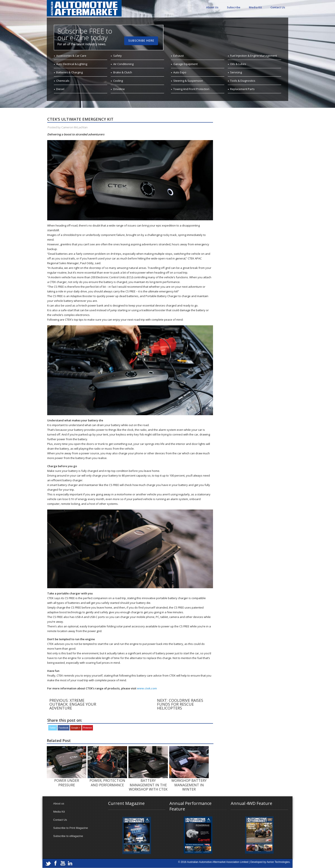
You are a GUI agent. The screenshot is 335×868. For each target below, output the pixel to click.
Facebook (64, 728)
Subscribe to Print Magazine (71, 828)
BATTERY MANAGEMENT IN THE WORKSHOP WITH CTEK (148, 785)
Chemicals (63, 81)
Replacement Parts (242, 89)
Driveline (119, 89)
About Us (212, 7)
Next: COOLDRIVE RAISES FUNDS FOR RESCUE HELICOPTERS (180, 704)
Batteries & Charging (69, 72)
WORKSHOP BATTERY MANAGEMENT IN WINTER (189, 785)
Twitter (53, 728)
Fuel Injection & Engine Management (253, 56)
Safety (118, 56)
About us (59, 804)
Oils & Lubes (238, 64)
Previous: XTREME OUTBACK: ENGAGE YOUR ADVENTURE (73, 704)
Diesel (60, 89)
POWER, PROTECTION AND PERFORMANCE (107, 783)
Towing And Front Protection (191, 89)
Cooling (118, 81)
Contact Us (278, 7)
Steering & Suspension (188, 81)
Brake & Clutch (123, 72)
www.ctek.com (147, 688)
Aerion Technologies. (278, 862)
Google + (76, 728)
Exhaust (179, 56)
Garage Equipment (185, 64)
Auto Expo (180, 72)
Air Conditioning (123, 64)
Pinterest (87, 728)
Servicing (236, 72)
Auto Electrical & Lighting (72, 64)
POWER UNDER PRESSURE (67, 783)
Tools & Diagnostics (243, 81)
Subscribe (234, 7)
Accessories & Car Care (71, 56)
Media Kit (255, 7)
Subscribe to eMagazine (68, 836)
